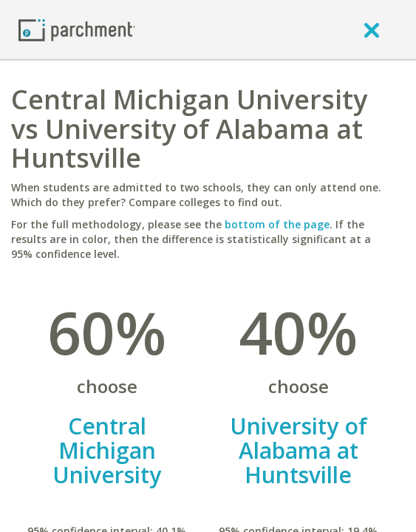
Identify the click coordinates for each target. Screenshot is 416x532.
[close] (372, 30)
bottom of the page (277, 224)
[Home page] (77, 29)
